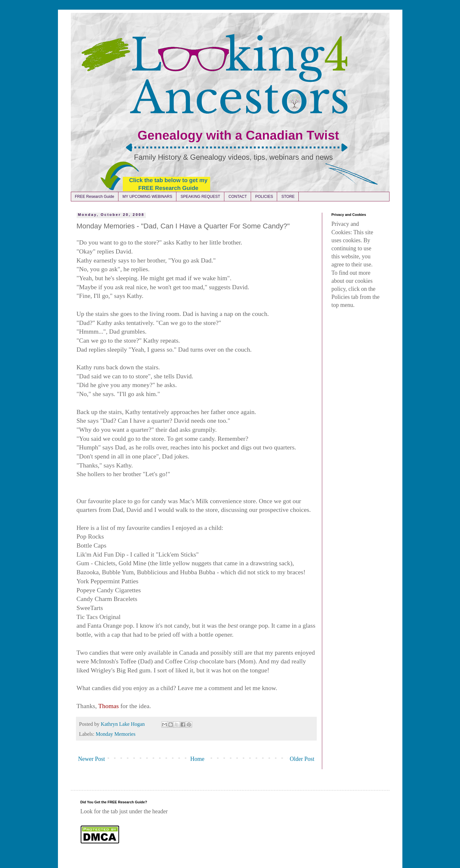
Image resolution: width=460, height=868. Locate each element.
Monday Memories (116, 734)
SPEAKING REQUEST (200, 197)
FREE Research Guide (95, 197)
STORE (288, 197)
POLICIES (264, 197)
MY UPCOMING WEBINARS (147, 197)
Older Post (302, 759)
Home (197, 759)
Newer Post (92, 759)
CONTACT (238, 197)
